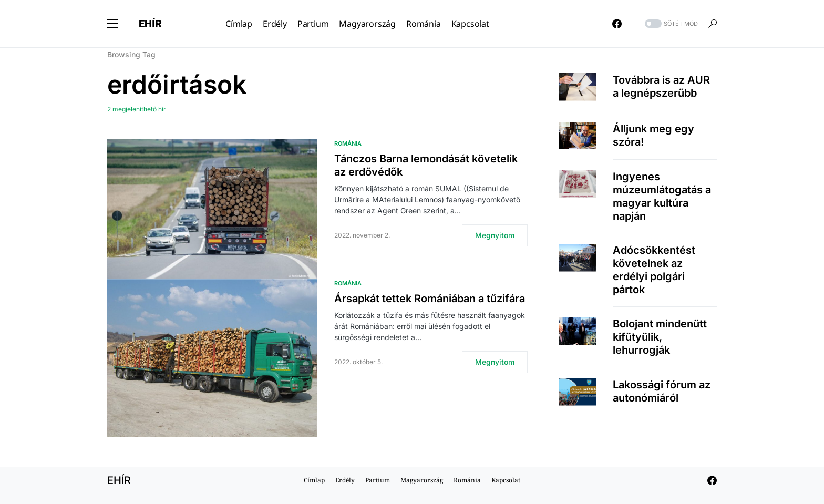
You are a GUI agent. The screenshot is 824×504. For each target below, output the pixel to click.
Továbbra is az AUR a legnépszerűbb (661, 86)
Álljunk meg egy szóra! (653, 135)
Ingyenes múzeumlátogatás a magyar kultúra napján (662, 196)
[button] (112, 24)
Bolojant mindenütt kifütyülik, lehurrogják (660, 337)
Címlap (314, 480)
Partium (378, 480)
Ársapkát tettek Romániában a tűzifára (430, 299)
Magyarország (422, 480)
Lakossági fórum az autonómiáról (662, 391)
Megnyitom (495, 235)
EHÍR (150, 24)
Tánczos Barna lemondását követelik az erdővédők (426, 165)
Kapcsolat (506, 480)
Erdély (345, 480)
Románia (348, 143)
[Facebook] (617, 24)
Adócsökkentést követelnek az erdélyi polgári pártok (654, 270)
